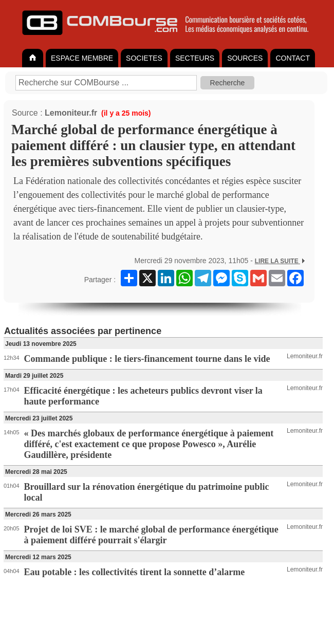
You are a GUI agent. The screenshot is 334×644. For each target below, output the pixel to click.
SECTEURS (195, 58)
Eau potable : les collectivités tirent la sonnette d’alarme (135, 572)
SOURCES (245, 58)
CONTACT (293, 58)
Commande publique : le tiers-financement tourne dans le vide (147, 359)
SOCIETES (144, 58)
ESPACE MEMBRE (82, 58)
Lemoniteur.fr (71, 113)
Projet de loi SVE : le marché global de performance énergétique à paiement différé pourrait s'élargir (151, 535)
